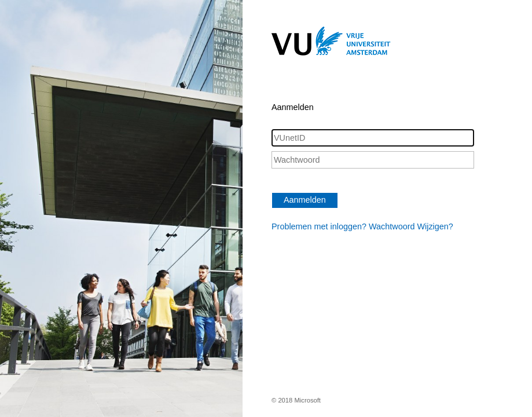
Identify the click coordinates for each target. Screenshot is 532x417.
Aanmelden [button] (305, 200)
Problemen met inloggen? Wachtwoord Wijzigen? (362, 226)
